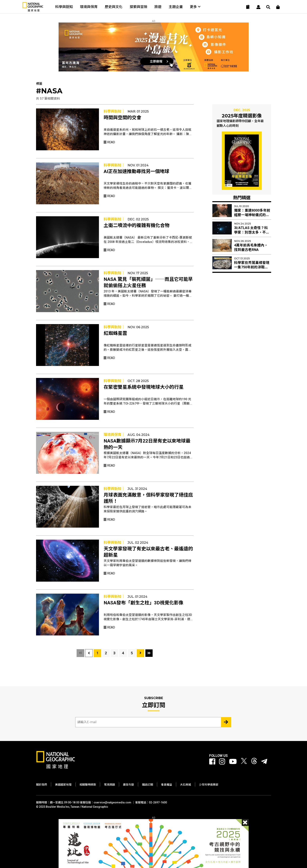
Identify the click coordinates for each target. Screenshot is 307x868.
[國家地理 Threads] (254, 762)
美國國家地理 (63, 785)
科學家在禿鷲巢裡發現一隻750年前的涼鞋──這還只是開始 (252, 267)
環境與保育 (89, 7)
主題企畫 (176, 7)
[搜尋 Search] (268, 7)
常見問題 (110, 785)
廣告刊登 (129, 785)
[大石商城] (278, 7)
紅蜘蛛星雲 (115, 333)
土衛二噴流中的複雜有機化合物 (137, 225)
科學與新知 (64, 7)
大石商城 (186, 785)
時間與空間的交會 (122, 118)
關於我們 (42, 785)
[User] (258, 7)
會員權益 (167, 785)
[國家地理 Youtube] (233, 762)
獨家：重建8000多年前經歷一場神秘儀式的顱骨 (252, 215)
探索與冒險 (139, 7)
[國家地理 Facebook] (212, 762)
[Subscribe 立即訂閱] (226, 722)
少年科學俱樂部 (209, 785)
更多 (195, 7)
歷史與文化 (114, 7)
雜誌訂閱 (148, 785)
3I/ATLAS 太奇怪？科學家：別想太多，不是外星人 (252, 232)
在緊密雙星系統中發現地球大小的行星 (144, 387)
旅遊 (158, 7)
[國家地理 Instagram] (222, 762)
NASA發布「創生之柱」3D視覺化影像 (144, 603)
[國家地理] (33, 11)
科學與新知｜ (114, 111)
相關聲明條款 (88, 785)
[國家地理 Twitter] (244, 762)
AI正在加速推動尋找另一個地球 (136, 171)
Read (109, 142)
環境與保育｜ (114, 435)
